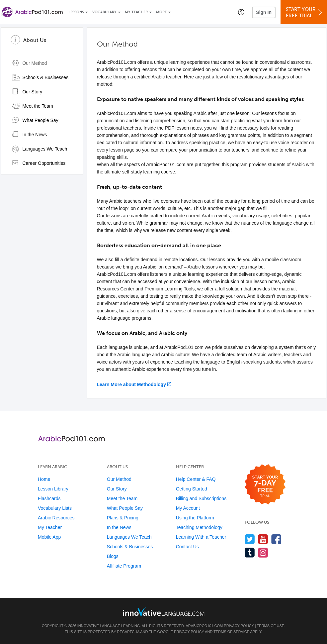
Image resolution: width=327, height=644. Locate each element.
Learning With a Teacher (201, 537)
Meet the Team (33, 106)
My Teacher (136, 12)
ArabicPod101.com (204, 626)
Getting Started (192, 489)
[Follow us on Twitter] (250, 539)
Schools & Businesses (40, 77)
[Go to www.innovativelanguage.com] (164, 612)
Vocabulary (104, 12)
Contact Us (187, 547)
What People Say (35, 120)
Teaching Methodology (199, 527)
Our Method (30, 63)
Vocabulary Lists (55, 508)
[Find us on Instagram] (263, 552)
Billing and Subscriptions (201, 498)
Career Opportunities (39, 163)
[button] (241, 12)
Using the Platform (195, 518)
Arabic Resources (56, 518)
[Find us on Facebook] (276, 539)
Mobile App (49, 537)
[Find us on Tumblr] (250, 552)
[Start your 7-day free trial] (265, 485)
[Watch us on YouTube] (263, 539)
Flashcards (49, 498)
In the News (30, 135)
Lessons (76, 12)
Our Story (27, 92)
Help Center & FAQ (196, 479)
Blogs (113, 556)
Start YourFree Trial (305, 12)
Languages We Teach (40, 149)
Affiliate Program (124, 566)
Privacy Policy (239, 626)
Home (44, 479)
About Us (35, 40)
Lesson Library (53, 489)
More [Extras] (161, 12)
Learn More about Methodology (131, 384)
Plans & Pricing (123, 518)
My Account (188, 508)
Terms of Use (271, 626)
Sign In (264, 12)
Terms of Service (231, 632)
